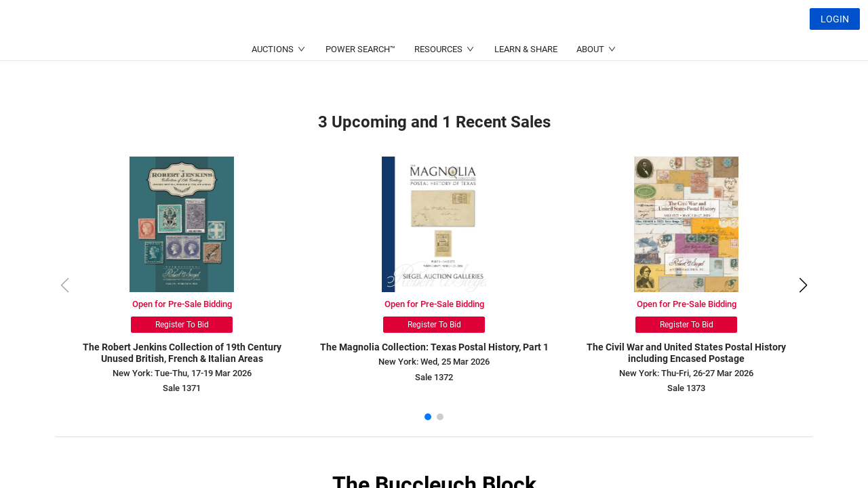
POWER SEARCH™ (360, 82)
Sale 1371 (182, 388)
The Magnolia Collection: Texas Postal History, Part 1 (434, 347)
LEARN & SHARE (526, 82)
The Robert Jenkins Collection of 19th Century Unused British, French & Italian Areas (182, 353)
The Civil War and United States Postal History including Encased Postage (686, 353)
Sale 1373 (686, 388)
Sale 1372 (434, 377)
